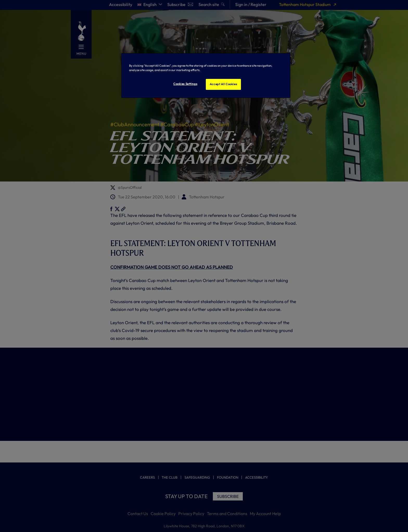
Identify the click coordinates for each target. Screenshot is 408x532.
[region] (206, 76)
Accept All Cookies (223, 84)
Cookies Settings (185, 84)
